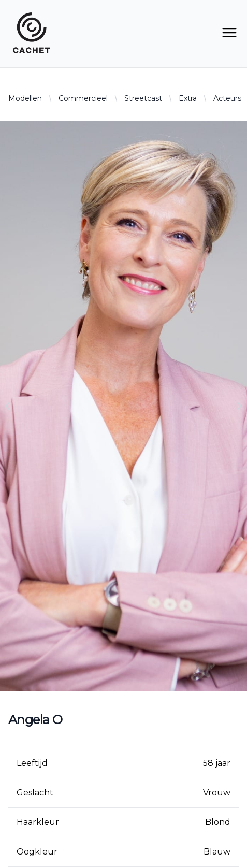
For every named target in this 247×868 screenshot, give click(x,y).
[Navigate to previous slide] (8, 406)
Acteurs (227, 98)
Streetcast (143, 98)
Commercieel (83, 98)
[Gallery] (124, 406)
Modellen (25, 98)
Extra (188, 98)
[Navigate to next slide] (239, 406)
